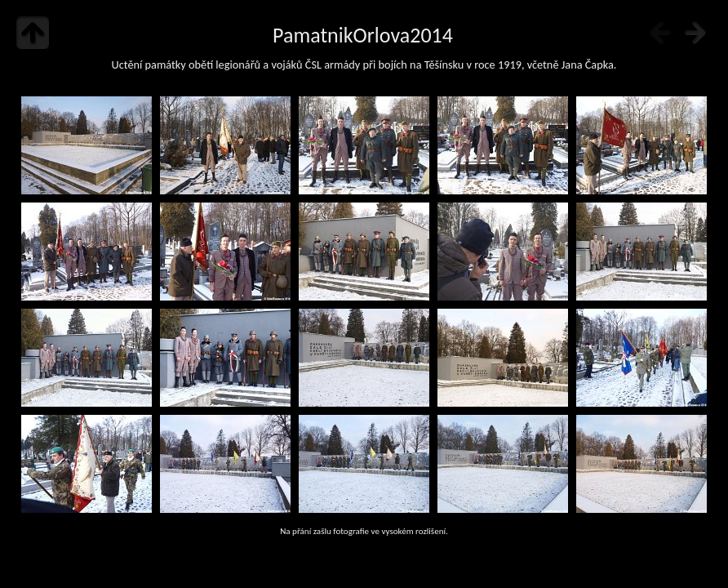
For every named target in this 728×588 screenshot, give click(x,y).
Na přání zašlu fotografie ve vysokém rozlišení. (364, 531)
